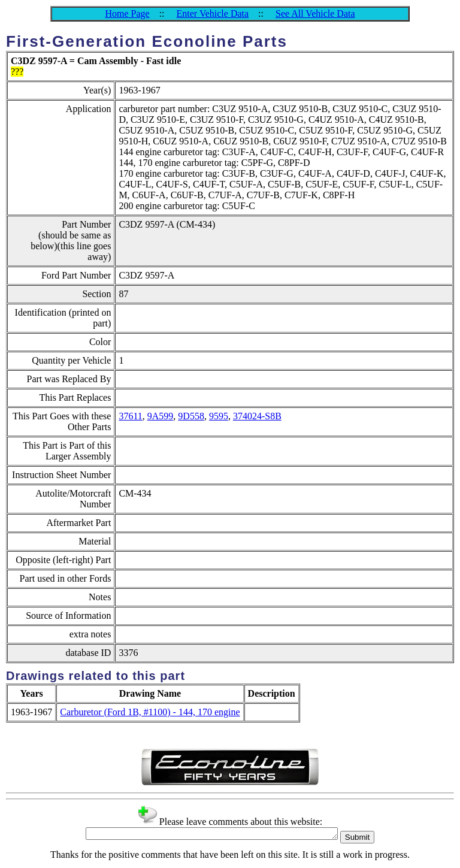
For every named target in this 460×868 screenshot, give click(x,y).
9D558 (191, 416)
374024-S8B (257, 416)
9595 (219, 416)
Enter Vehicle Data (213, 13)
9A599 (161, 416)
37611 (130, 416)
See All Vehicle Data (315, 13)
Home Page (127, 13)
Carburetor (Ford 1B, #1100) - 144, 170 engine (150, 712)
